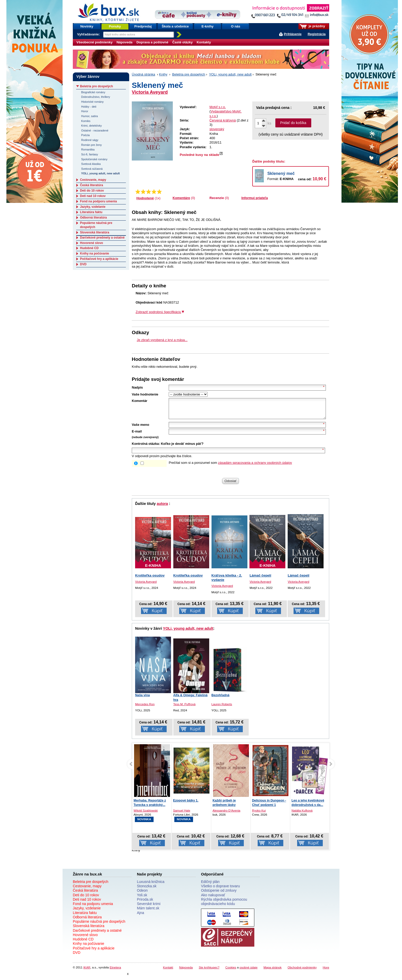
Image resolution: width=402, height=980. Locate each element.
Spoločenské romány (94, 159)
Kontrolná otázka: (146, 447)
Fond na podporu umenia (98, 201)
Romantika (88, 149)
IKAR (87, 971)
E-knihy (208, 26)
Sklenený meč (281, 173)
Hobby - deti (89, 107)
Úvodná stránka (143, 74)
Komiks (86, 121)
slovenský (217, 129)
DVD (83, 264)
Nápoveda (124, 42)
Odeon (142, 894)
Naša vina (142, 699)
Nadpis (137, 387)
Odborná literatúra (93, 218)
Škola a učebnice (175, 26)
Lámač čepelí (260, 579)
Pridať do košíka (293, 123)
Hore (326, 971)
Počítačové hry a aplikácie (99, 259)
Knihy (163, 74)
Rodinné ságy (90, 140)
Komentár (140, 401)
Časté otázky (182, 42)
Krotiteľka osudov (150, 579)
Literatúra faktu (91, 212)
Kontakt (168, 971)
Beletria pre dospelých (189, 74)
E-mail (137, 435)
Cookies (231, 971)
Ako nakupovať (213, 899)
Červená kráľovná (223, 120)
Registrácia (317, 34)
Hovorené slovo (92, 243)
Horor (84, 111)
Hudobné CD (89, 248)
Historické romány (92, 102)
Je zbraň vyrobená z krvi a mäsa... (162, 340)
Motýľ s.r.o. (218, 107)
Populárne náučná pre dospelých (99, 925)
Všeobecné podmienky (94, 42)
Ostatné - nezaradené (95, 130)
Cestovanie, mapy (93, 180)
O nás (236, 26)
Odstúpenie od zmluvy (219, 894)
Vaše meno (140, 428)
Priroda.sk (145, 903)
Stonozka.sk (147, 890)
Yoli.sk (142, 899)
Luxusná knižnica (151, 885)
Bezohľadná (220, 699)
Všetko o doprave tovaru (220, 890)
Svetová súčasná (92, 169)
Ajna (140, 917)
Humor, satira (89, 116)
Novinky (87, 26)
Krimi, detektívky (91, 126)
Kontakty (204, 42)
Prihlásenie (293, 34)
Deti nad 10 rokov (93, 196)
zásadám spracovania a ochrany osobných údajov (255, 467)
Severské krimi (149, 908)
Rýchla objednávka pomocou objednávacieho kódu (224, 905)
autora (162, 507)
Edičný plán (210, 885)
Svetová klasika (91, 164)
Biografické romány (93, 92)
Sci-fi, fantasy (89, 154)
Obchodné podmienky (302, 971)
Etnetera (115, 971)
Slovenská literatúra (95, 232)
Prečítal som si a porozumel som (230, 467)
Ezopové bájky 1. (186, 804)
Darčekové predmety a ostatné (102, 238)
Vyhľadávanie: (89, 34)
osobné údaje (248, 971)
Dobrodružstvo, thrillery (96, 97)
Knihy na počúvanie (94, 253)
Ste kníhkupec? (209, 971)
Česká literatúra (92, 185)
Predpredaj (143, 26)
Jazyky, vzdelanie (93, 207)
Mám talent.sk (148, 912)
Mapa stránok (273, 971)
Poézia (85, 135)
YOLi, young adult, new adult (230, 74)
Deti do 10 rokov (92, 191)
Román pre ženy (91, 145)
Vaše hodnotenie (145, 394)
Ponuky (115, 26)
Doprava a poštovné (152, 42)
